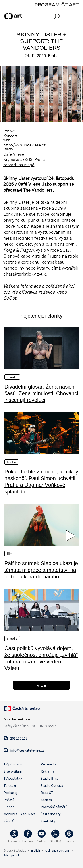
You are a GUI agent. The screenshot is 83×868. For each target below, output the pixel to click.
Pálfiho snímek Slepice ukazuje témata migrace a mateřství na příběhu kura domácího (41, 570)
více (42, 685)
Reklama (47, 771)
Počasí (9, 800)
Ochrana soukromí (57, 850)
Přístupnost (11, 855)
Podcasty (11, 793)
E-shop (9, 807)
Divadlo (12, 377)
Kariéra (46, 800)
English (35, 850)
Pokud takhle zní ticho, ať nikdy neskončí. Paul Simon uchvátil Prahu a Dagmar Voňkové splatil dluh (41, 482)
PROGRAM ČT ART (57, 5)
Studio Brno (50, 778)
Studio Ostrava (52, 785)
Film (10, 554)
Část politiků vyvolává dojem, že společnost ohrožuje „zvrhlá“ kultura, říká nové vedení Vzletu (41, 658)
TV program (13, 764)
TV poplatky (13, 778)
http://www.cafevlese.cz (24, 145)
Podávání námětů (54, 807)
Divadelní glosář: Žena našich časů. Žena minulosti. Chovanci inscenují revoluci (41, 393)
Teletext (10, 785)
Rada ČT (47, 793)
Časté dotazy (51, 814)
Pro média (48, 764)
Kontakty (48, 821)
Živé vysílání (13, 771)
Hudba (11, 462)
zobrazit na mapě (19, 165)
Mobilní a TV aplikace (19, 814)
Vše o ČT (10, 821)
